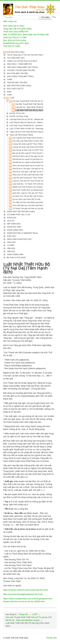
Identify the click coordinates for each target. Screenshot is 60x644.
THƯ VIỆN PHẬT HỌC (16, 58)
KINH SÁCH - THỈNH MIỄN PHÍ (19, 64)
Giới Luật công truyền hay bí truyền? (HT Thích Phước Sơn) (36, 166)
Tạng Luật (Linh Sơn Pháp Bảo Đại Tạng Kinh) (28, 132)
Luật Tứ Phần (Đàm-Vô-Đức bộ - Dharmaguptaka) (29, 129)
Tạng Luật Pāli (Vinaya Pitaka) (21, 135)
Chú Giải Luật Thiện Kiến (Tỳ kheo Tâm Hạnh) (31, 141)
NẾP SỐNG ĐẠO (14, 224)
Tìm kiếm (45, 17)
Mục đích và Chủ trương (15, 40)
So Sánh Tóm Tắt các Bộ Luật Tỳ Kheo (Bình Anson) (33, 196)
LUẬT (12, 98)
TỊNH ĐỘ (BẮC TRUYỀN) (17, 83)
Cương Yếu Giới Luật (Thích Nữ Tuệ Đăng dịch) (31, 147)
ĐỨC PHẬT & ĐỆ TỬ (15, 89)
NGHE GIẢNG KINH (15, 230)
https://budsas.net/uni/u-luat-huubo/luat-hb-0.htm (26, 590)
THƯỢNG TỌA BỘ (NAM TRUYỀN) (21, 70)
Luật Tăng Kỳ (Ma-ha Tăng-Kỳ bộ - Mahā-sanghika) (30, 122)
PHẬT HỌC (11, 236)
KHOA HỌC (12, 218)
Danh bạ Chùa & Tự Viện (15, 37)
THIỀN (9, 79)
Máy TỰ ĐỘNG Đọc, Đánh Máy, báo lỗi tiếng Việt (26, 34)
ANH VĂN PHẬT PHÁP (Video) (19, 86)
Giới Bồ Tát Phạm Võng (19, 116)
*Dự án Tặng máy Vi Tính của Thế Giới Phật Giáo (26, 55)
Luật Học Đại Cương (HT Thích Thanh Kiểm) (30, 178)
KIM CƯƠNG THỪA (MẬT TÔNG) (20, 76)
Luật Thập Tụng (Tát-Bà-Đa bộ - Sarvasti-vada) (28, 125)
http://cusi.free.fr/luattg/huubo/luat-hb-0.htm (23, 594)
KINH (9, 92)
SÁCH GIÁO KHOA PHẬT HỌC (19, 239)
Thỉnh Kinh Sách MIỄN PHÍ (16, 32)
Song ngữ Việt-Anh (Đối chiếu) (17, 29)
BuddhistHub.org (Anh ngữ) (16, 43)
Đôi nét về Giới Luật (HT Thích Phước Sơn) (29, 153)
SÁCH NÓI (11, 242)
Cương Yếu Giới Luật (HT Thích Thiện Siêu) (30, 144)
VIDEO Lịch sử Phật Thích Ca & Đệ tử (22, 61)
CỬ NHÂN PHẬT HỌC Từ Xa (18, 215)
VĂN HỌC (11, 251)
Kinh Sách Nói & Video (14, 26)
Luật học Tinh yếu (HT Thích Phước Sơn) (29, 181)
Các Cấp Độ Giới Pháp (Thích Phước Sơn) (29, 138)
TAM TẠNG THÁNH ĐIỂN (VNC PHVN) (22, 67)
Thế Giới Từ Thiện (12, 46)
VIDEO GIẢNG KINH (15, 254)
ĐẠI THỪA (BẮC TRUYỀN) (17, 73)
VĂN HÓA (11, 248)
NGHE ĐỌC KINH (14, 227)
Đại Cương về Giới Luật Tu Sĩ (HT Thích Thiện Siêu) (33, 150)
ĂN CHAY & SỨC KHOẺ (16, 258)
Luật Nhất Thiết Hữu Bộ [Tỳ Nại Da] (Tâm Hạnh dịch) (37, 110)
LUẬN (9, 95)
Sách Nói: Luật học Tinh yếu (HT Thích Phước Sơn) (33, 193)
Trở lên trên (51, 638)
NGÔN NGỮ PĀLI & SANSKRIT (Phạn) (22, 233)
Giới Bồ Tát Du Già (17, 113)
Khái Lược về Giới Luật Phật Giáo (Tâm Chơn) (31, 175)
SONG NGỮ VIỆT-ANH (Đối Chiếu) (21, 212)
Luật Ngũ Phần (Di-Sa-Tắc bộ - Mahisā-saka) (27, 119)
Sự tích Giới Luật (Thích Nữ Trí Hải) (26, 199)
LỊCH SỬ (10, 221)
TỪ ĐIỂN (10, 245)
